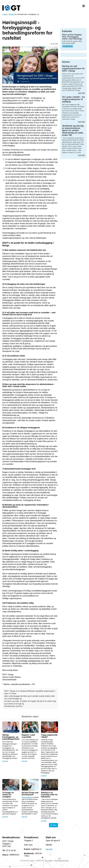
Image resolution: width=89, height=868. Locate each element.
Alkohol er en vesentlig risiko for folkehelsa (49, 795)
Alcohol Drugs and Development (30, 794)
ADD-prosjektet (27, 797)
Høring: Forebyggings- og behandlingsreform (11, 737)
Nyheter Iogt (13, 14)
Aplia (32, 861)
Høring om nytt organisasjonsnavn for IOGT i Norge (73, 69)
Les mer (5, 761)
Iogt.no (5, 14)
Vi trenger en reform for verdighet (8, 795)
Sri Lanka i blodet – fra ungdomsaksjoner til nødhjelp (73, 99)
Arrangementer (68, 46)
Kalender (67, 31)
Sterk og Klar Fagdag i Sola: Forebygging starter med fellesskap (72, 37)
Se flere (53, 825)
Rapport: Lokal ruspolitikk (28, 736)
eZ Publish (49, 861)
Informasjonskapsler (61, 861)
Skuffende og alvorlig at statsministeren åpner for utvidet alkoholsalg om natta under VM (73, 130)
